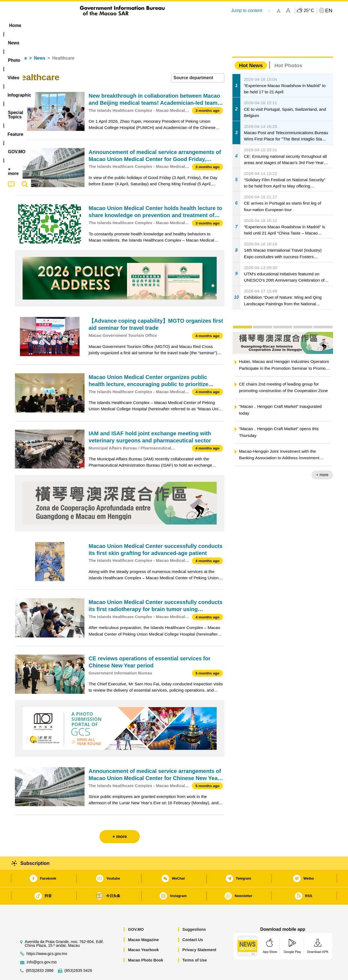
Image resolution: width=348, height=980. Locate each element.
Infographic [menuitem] (124, 25)
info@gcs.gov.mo (42, 946)
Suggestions (194, 913)
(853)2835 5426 (78, 954)
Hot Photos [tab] (288, 49)
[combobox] (198, 61)
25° (309, 11)
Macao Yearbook (143, 933)
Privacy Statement (199, 933)
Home (21, 41)
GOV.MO (136, 913)
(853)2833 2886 (40, 954)
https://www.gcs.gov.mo (47, 937)
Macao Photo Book (146, 944)
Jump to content (247, 10)
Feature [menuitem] (195, 25)
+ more (322, 458)
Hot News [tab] (251, 49)
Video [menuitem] (96, 25)
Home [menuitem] (26, 25)
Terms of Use (195, 944)
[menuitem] (49, 26)
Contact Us (193, 923)
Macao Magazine (144, 923)
